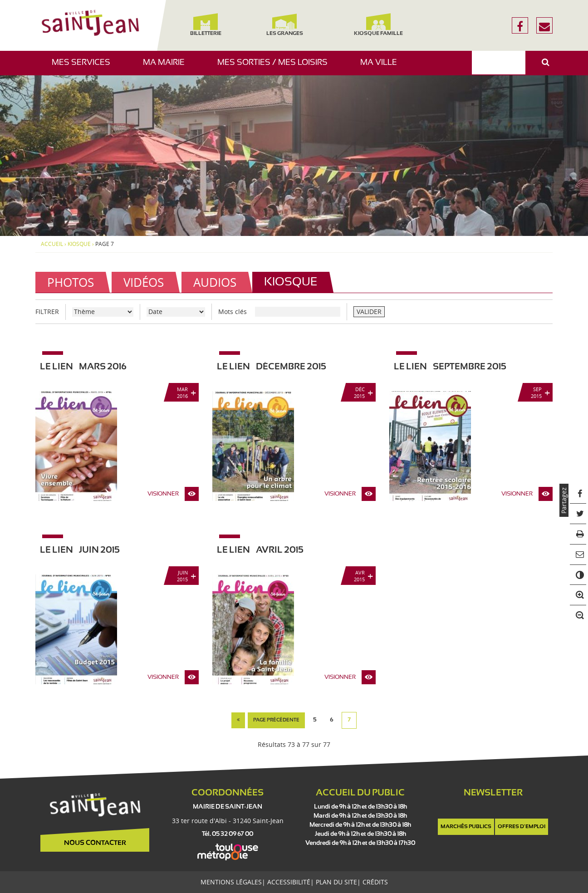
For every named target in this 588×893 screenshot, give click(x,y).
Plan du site (336, 882)
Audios (215, 282)
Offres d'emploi (522, 827)
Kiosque (79, 244)
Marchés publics (466, 827)
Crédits (375, 882)
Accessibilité (289, 882)
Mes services (84, 67)
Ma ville (382, 67)
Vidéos (144, 282)
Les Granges (284, 25)
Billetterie (205, 25)
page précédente (276, 720)
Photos (71, 282)
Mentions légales (231, 882)
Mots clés (233, 312)
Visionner (163, 494)
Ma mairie (167, 67)
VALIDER (369, 312)
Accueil (52, 244)
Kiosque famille (378, 25)
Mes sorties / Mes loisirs (276, 67)
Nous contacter (95, 843)
